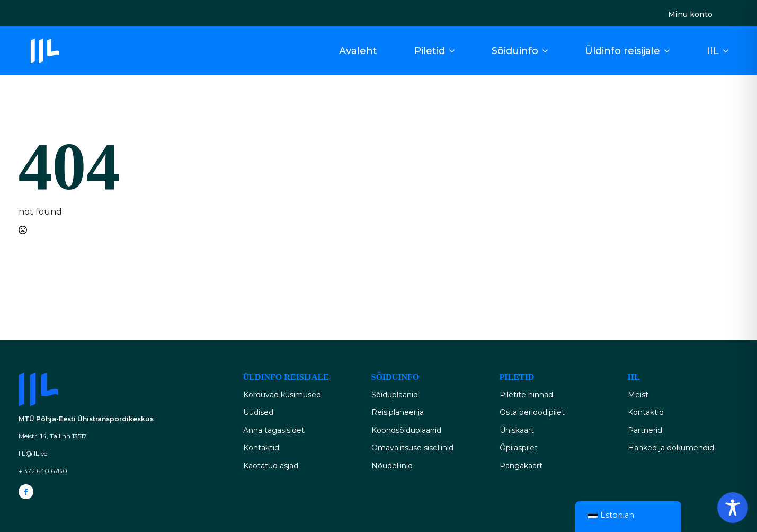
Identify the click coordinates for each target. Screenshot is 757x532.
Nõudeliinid (392, 466)
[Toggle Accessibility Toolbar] (733, 508)
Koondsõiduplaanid (406, 430)
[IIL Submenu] (729, 51)
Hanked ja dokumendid (671, 448)
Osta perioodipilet (532, 412)
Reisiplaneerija (398, 412)
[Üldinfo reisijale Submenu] (670, 51)
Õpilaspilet (519, 448)
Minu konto (690, 14)
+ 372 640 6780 (43, 471)
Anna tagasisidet (274, 430)
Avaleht (358, 51)
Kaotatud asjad (271, 466)
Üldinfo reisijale (622, 51)
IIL (713, 51)
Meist (638, 395)
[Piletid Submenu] (455, 51)
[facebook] (26, 492)
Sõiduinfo (515, 51)
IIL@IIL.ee (33, 453)
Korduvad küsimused (282, 395)
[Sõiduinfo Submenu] (548, 51)
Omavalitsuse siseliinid (412, 448)
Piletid (430, 51)
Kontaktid (261, 448)
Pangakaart (521, 466)
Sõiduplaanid (395, 395)
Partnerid (645, 430)
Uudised (258, 412)
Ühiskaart (517, 430)
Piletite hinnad (526, 395)
